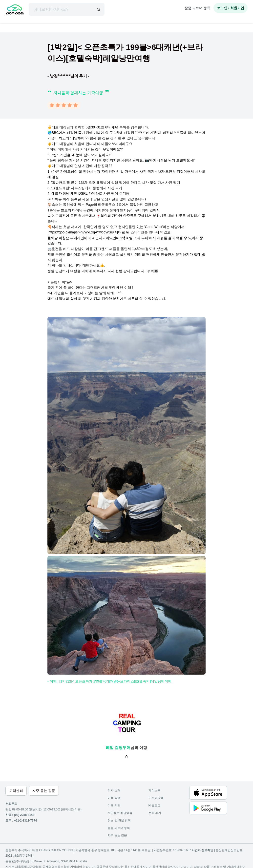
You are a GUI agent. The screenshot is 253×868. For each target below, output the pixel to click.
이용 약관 (114, 806)
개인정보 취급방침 (120, 813)
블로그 (154, 806)
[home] (15, 10)
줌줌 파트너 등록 (198, 8)
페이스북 (154, 790)
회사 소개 (114, 790)
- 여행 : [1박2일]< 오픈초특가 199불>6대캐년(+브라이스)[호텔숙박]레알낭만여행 (109, 681)
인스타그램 (156, 798)
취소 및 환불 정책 (119, 821)
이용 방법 (114, 798)
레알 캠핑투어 (118, 748)
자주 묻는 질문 (117, 835)
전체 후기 (155, 813)
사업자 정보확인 (202, 850)
